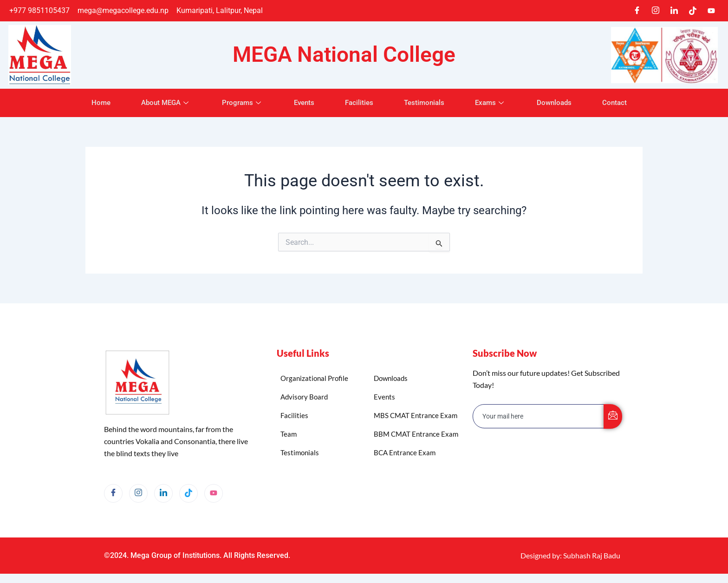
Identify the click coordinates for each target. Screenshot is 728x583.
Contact (622, 103)
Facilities (359, 103)
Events (302, 103)
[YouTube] (214, 493)
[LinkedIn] (674, 11)
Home (94, 103)
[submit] (613, 416)
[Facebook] (637, 11)
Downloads (560, 103)
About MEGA (161, 103)
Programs (239, 103)
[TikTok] (693, 11)
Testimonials (426, 103)
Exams (494, 103)
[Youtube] (711, 11)
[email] (539, 416)
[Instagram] (656, 11)
